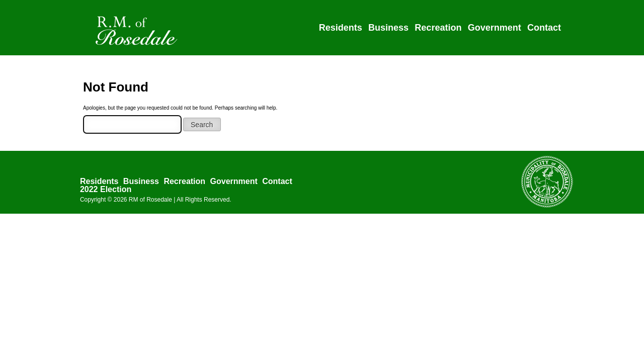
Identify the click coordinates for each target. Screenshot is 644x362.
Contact (544, 28)
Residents (341, 28)
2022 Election (106, 189)
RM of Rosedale (150, 200)
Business (388, 28)
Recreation (438, 28)
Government (495, 28)
